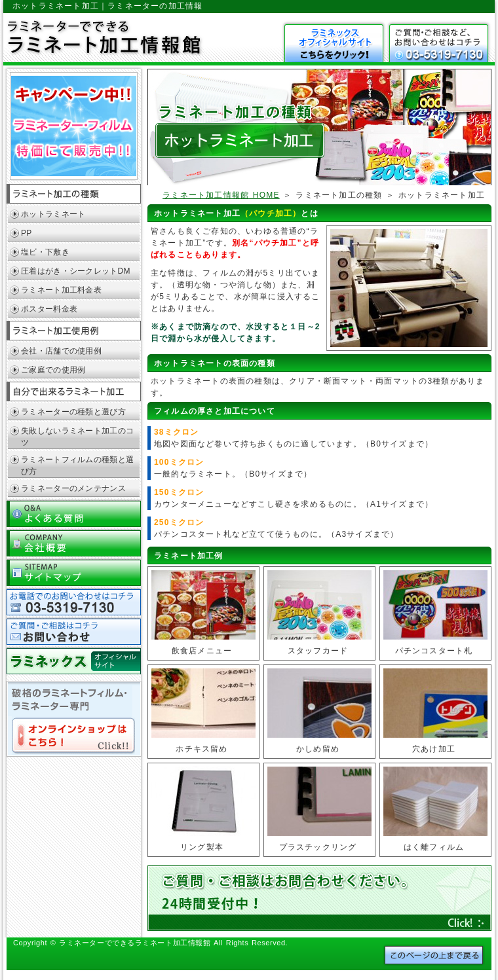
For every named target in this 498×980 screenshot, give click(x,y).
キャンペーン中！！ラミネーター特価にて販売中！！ (74, 126)
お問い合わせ (439, 44)
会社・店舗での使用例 (61, 351)
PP (27, 233)
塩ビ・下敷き (45, 252)
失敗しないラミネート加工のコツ (77, 437)
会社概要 (74, 542)
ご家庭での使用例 (53, 370)
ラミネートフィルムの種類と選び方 (77, 465)
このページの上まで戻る (434, 955)
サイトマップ (74, 572)
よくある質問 (74, 513)
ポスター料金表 (49, 309)
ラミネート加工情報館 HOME (221, 195)
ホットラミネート (53, 214)
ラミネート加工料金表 (61, 290)
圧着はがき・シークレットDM (76, 271)
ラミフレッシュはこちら (334, 44)
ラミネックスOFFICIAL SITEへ (74, 660)
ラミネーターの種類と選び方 (73, 412)
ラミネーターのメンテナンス (73, 488)
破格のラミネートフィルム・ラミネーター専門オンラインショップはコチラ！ (74, 719)
